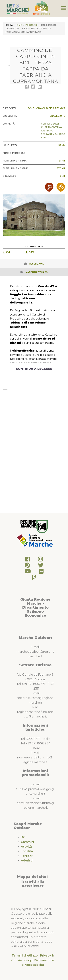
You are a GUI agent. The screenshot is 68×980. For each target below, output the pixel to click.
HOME (18, 25)
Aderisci (27, 860)
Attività (26, 847)
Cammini (27, 842)
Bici (24, 837)
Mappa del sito (32, 877)
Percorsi (31, 25)
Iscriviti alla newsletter (33, 884)
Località (27, 851)
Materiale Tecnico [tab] (37, 272)
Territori (27, 856)
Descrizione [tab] (37, 264)
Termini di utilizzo (25, 956)
